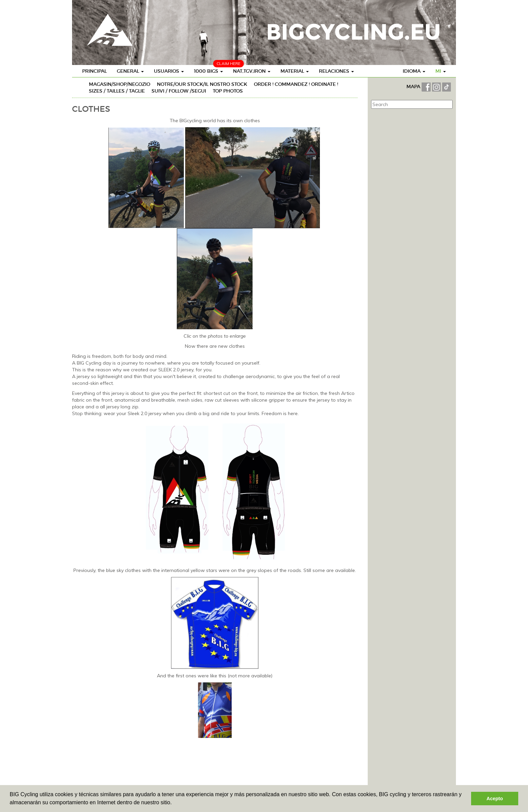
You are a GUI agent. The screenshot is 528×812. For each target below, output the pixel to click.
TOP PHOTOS (228, 91)
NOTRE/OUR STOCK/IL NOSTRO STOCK (202, 84)
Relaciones (336, 71)
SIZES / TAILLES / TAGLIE (117, 91)
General (130, 71)
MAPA (414, 87)
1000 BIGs (208, 71)
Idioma (414, 71)
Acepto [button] (495, 799)
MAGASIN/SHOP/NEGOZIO (120, 84)
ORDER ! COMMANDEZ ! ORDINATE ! (296, 84)
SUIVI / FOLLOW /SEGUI (179, 91)
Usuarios (169, 71)
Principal (94, 71)
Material (295, 71)
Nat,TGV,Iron (252, 71)
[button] (174, 803)
